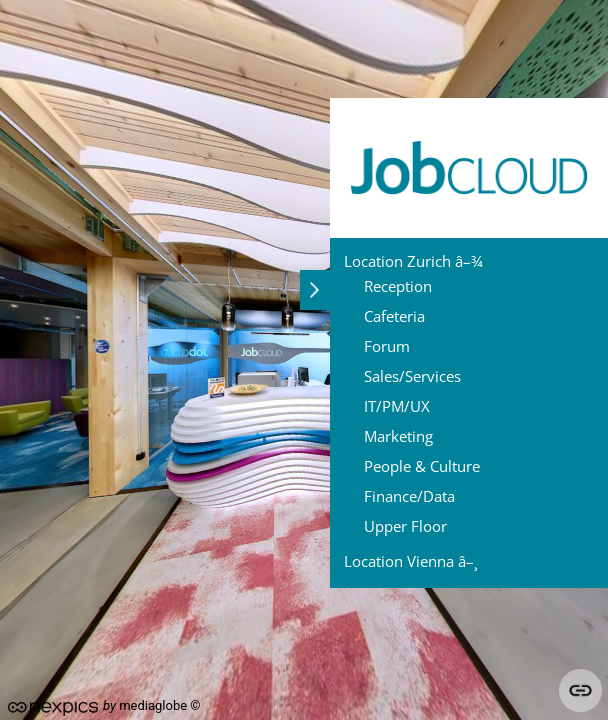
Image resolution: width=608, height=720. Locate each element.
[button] (315, 290)
